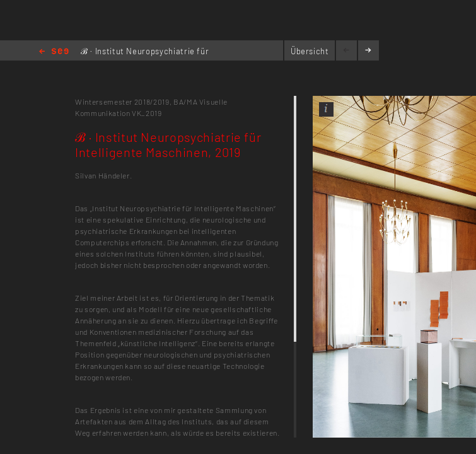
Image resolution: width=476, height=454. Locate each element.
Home (54, 52)
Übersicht (310, 51)
